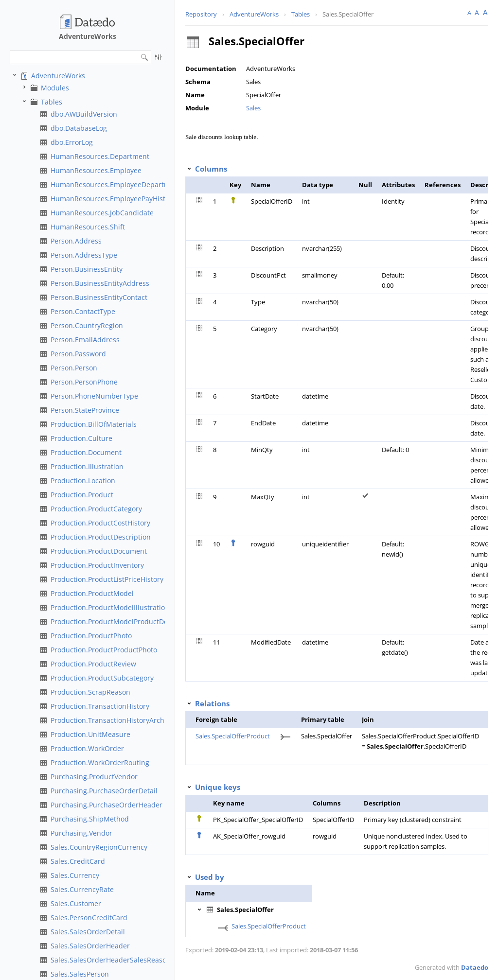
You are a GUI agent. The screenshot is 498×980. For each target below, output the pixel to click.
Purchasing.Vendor (81, 833)
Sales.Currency (75, 875)
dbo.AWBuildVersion (84, 114)
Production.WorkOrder (87, 748)
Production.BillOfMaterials (94, 424)
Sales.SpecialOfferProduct (233, 736)
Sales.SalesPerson (80, 974)
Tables (52, 102)
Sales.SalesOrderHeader (90, 946)
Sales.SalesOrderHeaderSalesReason (111, 960)
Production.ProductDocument (99, 551)
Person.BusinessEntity (87, 269)
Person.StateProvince (85, 410)
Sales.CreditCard (78, 861)
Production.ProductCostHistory (100, 523)
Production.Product (82, 495)
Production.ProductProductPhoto (104, 650)
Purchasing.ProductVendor (94, 777)
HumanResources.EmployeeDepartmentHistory (127, 184)
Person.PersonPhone (84, 382)
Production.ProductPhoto (91, 636)
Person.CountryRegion (87, 325)
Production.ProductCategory (96, 509)
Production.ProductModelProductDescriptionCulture (136, 621)
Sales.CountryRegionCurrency (99, 847)
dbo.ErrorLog (72, 142)
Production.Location (83, 481)
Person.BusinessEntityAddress (100, 283)
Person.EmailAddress (85, 340)
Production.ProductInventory (97, 565)
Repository (201, 14)
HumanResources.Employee (96, 170)
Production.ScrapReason (90, 692)
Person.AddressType (84, 255)
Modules (55, 88)
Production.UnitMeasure (90, 734)
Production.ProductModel (92, 593)
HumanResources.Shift (88, 227)
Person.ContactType (83, 311)
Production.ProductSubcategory (102, 678)
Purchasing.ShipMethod (90, 819)
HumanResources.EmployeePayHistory (113, 199)
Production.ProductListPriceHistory (107, 579)
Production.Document (86, 452)
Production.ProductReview (93, 664)
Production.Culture (81, 438)
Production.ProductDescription (101, 537)
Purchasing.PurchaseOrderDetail (104, 791)
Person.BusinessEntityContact (99, 297)
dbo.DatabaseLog (79, 128)
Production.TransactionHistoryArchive (112, 720)
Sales (253, 108)
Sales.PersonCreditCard (89, 918)
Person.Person (74, 368)
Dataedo (475, 967)
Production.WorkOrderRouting (100, 762)
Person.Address (76, 241)
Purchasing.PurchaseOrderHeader (107, 805)
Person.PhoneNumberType (94, 396)
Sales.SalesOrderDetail (88, 932)
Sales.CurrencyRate (82, 889)
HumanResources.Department (100, 156)
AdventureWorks (58, 76)
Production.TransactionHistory (100, 706)
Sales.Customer (76, 903)
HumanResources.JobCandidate (102, 213)
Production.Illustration (87, 466)
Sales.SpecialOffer (348, 14)
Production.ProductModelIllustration (110, 607)
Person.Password (78, 354)
